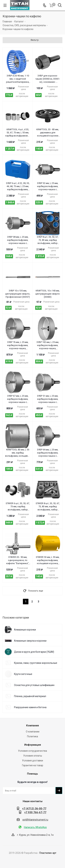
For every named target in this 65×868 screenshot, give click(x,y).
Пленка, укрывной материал (30, 696)
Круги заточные (23, 674)
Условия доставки (32, 761)
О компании (33, 732)
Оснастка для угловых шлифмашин (34, 685)
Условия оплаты (33, 756)
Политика (32, 736)
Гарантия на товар (33, 765)
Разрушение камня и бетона (30, 707)
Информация (33, 745)
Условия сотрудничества (32, 751)
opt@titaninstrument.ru (35, 820)
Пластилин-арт (48, 853)
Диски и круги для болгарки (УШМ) (34, 652)
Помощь (32, 774)
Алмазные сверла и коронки (30, 641)
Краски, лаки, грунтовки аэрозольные (36, 663)
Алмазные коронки (25, 630)
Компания (32, 726)
